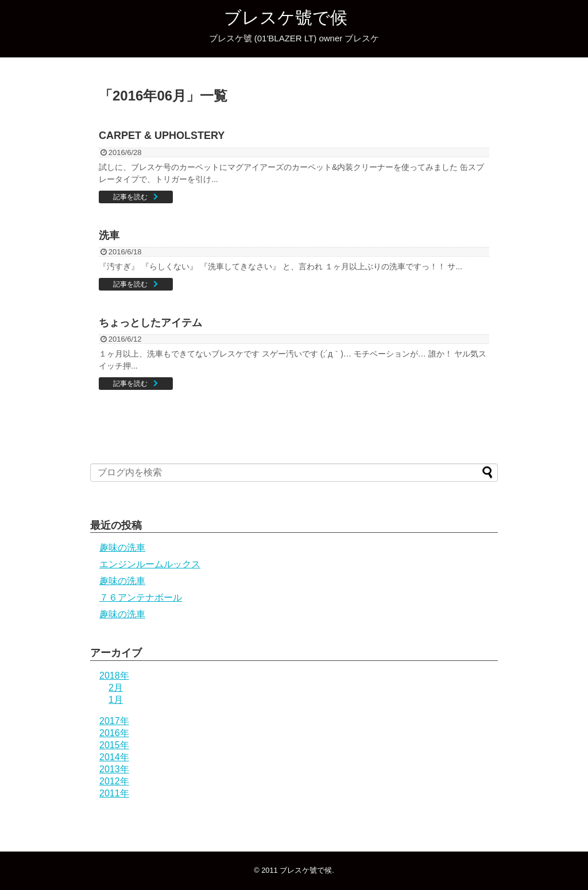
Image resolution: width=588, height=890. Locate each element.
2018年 (114, 676)
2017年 (114, 721)
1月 (116, 700)
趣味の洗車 (122, 547)
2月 (116, 688)
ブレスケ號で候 (286, 18)
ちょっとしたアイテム (150, 323)
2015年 (114, 745)
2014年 (114, 757)
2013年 (114, 769)
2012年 (114, 781)
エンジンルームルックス (150, 564)
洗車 (109, 235)
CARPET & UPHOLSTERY (162, 136)
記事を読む (130, 197)
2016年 (114, 733)
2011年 (114, 793)
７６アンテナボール (141, 597)
